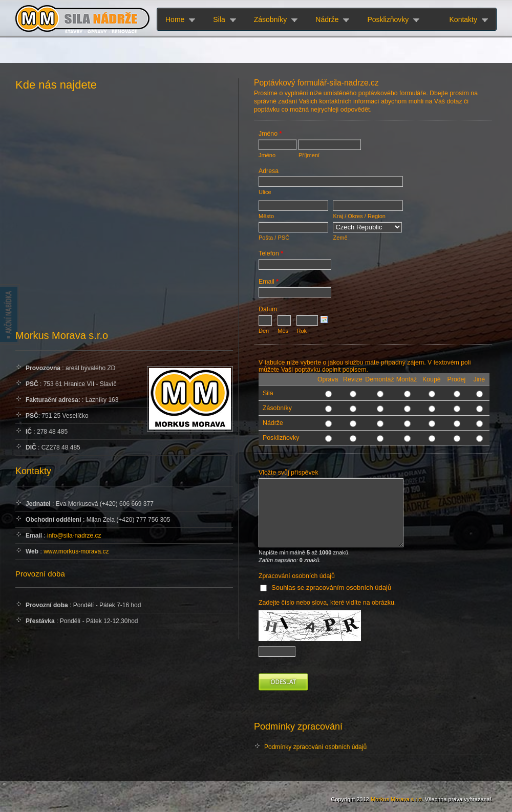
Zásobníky (271, 19)
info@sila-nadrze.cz (74, 536)
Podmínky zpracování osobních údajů (315, 747)
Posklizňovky (388, 19)
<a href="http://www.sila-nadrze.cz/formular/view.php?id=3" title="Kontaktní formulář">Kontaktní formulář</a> (373, 398)
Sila (219, 19)
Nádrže (327, 19)
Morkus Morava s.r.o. (397, 799)
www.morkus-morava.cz (76, 551)
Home (175, 19)
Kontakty (463, 19)
